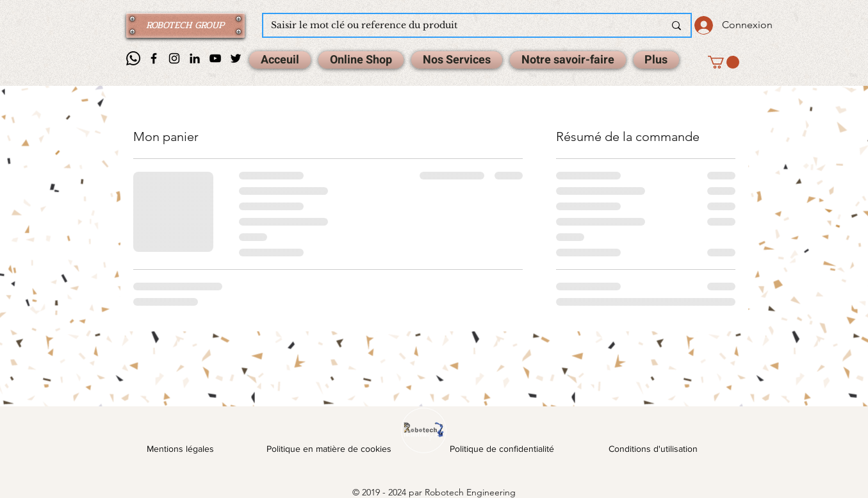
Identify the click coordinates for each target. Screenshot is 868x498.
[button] (724, 62)
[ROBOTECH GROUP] (185, 25)
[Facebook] (154, 58)
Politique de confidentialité (502, 449)
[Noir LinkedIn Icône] (195, 58)
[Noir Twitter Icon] (236, 58)
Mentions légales (180, 449)
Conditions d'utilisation (653, 449)
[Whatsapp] (133, 58)
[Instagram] (174, 58)
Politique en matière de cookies (330, 449)
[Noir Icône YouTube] (215, 58)
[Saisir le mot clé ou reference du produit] (458, 26)
